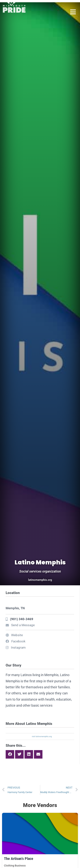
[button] (10, 754)
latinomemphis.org (40, 580)
